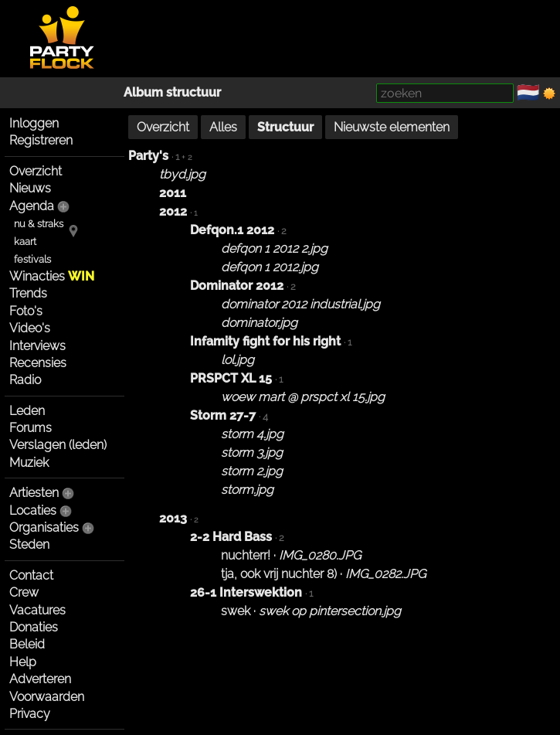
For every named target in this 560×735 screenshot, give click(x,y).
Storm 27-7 (223, 415)
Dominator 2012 (237, 286)
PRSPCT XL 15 (231, 378)
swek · (311, 611)
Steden (29, 544)
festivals (32, 259)
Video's (30, 328)
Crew (24, 592)
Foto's (26, 311)
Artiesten (34, 493)
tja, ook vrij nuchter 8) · (323, 574)
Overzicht (36, 171)
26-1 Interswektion (246, 592)
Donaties (34, 627)
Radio (25, 380)
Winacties (52, 276)
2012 (173, 211)
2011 (173, 193)
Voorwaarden (47, 697)
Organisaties (44, 527)
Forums (31, 428)
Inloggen (34, 123)
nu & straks (39, 224)
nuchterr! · (291, 555)
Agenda (32, 206)
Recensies (38, 363)
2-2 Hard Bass (231, 537)
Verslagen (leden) (58, 445)
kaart (25, 242)
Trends (28, 293)
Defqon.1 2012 (232, 230)
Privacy (30, 714)
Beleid (27, 644)
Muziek (29, 463)
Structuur (285, 127)
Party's (148, 156)
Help (23, 662)
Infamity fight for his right (265, 341)
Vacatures (37, 610)
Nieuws (30, 188)
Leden (27, 411)
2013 (173, 518)
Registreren (41, 140)
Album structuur (172, 92)
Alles (223, 127)
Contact (31, 575)
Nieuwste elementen (392, 127)
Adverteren (40, 679)
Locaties (33, 510)
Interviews (37, 346)
